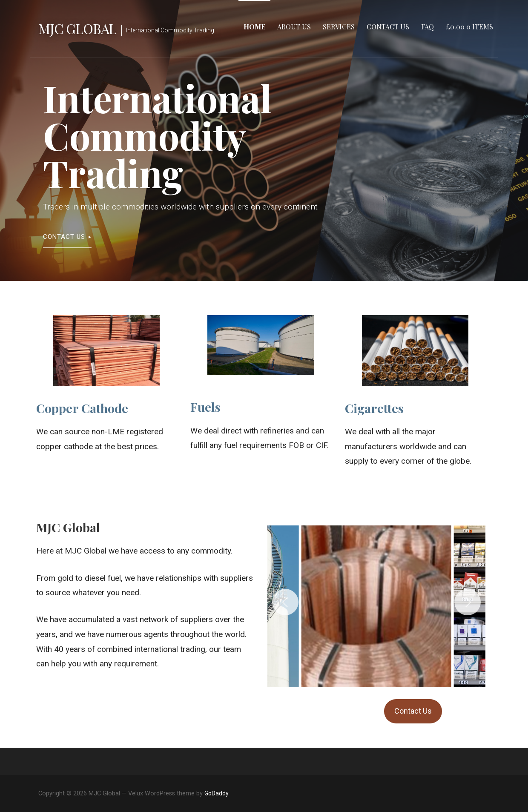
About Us (294, 27)
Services (339, 27)
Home (254, 27)
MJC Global (77, 28)
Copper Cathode (82, 408)
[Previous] (285, 602)
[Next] (468, 602)
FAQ (428, 27)
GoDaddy (217, 793)
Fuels (205, 407)
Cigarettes (374, 408)
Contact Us (388, 27)
